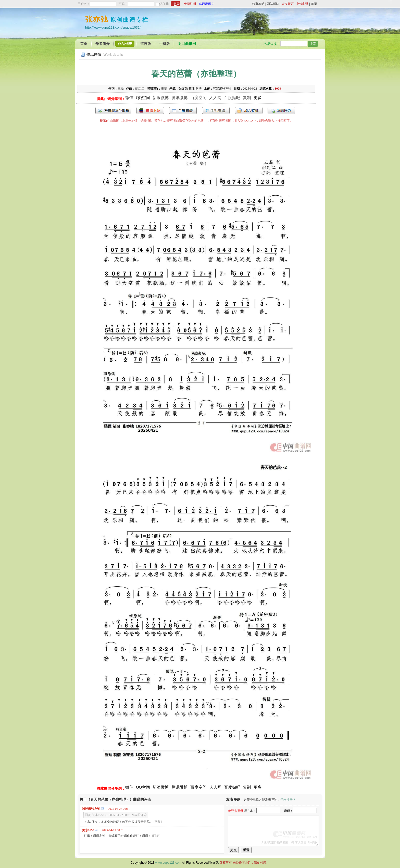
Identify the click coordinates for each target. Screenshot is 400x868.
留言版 (146, 44)
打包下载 (150, 110)
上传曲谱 (302, 4)
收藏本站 (258, 4)
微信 (129, 98)
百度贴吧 (232, 98)
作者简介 (103, 44)
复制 (247, 98)
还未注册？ (288, 800)
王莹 (164, 89)
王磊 (121, 89)
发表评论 (281, 110)
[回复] (158, 822)
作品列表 (125, 44)
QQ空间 (143, 98)
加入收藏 (249, 110)
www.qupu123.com (168, 863)
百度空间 (198, 98)
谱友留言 (288, 4)
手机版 (165, 44)
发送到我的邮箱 (113, 110)
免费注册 (190, 4)
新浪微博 (161, 98)
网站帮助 (273, 4)
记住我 (164, 4)
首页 (314, 4)
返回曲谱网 (187, 44)
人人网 (215, 98)
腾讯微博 (180, 98)
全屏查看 (183, 110)
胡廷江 (140, 89)
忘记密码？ (206, 4)
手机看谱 (216, 110)
